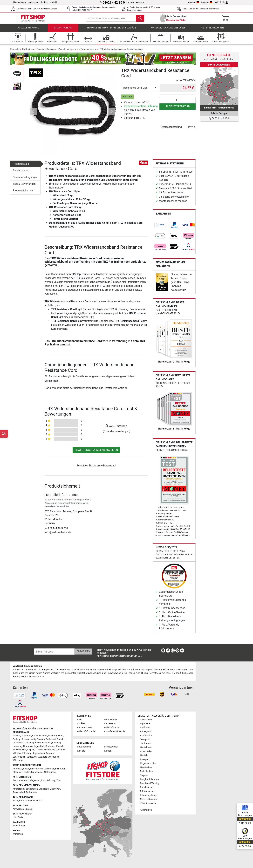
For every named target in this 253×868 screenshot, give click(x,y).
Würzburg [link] (18, 760)
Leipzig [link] (31, 750)
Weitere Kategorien (212, 30)
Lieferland (193, 2)
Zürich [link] (39, 801)
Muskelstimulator (149, 799)
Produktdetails (21, 166)
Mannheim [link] (49, 750)
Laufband (145, 728)
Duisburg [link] (29, 743)
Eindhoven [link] (55, 789)
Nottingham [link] (50, 772)
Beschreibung (21, 173)
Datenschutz (111, 720)
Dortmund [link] (51, 739)
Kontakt (53, 2)
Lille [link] (15, 817)
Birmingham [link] (36, 769)
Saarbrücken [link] (19, 757)
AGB (79, 720)
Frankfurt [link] (46, 743)
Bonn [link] (60, 736)
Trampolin (145, 740)
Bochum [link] (53, 736)
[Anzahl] (178, 103)
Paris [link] (20, 817)
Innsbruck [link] (24, 781)
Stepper (144, 775)
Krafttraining (63, 30)
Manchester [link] (37, 772)
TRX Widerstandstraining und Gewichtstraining (121, 51)
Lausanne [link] (30, 801)
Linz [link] (43, 781)
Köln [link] (24, 750)
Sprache (207, 2)
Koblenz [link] (17, 750)
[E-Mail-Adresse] (54, 652)
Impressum (33, 2)
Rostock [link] (50, 753)
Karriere (44, 2)
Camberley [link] (49, 769)
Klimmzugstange (149, 795)
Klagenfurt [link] (35, 781)
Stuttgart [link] (42, 757)
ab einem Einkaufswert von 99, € (141, 112)
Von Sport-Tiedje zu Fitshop (27, 666)
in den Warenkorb (178, 109)
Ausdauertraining (28, 30)
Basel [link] (15, 801)
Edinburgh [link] (60, 769)
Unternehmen (20, 2)
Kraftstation (146, 736)
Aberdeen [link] (17, 769)
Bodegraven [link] (32, 789)
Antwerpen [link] (18, 809)
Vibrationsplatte (148, 803)
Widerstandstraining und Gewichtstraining (77, 51)
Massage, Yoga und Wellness (168, 30)
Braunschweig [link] (29, 739)
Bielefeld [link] (43, 736)
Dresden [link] (61, 739)
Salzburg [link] (51, 781)
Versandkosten (85, 728)
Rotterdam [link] (31, 792)
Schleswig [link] (32, 757)
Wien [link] (59, 781)
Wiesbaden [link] (53, 757)
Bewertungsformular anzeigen (96, 452)
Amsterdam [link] (19, 789)
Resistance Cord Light (136, 90)
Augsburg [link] (26, 736)
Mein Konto (221, 2)
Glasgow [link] (17, 772)
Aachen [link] (17, 736)
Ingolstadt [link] (39, 746)
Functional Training (46, 51)
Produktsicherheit (23, 193)
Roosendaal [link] (19, 792)
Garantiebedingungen (25, 179)
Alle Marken (146, 810)
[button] (33, 114)
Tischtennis (146, 744)
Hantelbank (146, 748)
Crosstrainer (146, 720)
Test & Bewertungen (24, 186)
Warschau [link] (18, 834)
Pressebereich (111, 747)
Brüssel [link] (28, 809)
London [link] (26, 772)
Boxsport (145, 759)
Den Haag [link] (44, 789)
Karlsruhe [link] (50, 746)
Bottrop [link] (17, 739)
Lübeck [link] (39, 750)
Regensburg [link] (39, 753)
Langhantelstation (149, 779)
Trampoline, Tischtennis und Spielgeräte (111, 30)
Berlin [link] (35, 736)
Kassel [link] (59, 746)
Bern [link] (22, 801)
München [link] (60, 750)
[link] (160, 227)
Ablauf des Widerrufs (115, 732)
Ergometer (145, 724)
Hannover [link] (28, 746)
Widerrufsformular (86, 732)
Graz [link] (15, 781)
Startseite (15, 51)
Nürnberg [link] (27, 753)
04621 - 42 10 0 (219, 118)
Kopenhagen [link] (19, 826)
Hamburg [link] (17, 746)
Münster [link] (17, 753)
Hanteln (144, 756)
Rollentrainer (147, 771)
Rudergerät (146, 732)
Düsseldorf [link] (18, 743)
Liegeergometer (148, 764)
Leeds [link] (26, 769)
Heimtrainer (146, 767)
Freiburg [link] (56, 743)
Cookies (81, 724)
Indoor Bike (146, 751)
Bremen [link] (41, 739)
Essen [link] (38, 743)
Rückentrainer (147, 791)
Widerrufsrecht (112, 728)
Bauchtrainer (147, 787)
